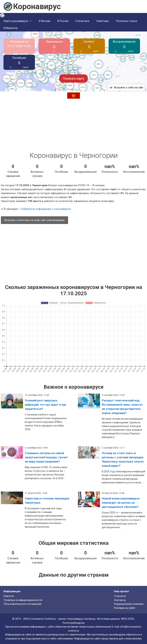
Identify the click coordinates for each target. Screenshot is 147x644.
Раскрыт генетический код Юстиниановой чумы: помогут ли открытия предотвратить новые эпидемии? (122, 407)
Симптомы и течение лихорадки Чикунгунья (47, 501)
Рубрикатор (11, 28)
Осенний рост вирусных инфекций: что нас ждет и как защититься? (45, 405)
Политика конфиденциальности (23, 600)
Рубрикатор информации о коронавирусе (46, 209)
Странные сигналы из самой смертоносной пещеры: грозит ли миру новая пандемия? (46, 457)
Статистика (82, 21)
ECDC (131, 619)
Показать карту (73, 78)
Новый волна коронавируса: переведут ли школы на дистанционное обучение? (121, 503)
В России (63, 21)
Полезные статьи (126, 21)
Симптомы (103, 21)
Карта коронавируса (19, 21)
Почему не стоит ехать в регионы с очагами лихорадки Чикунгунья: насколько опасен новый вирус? (123, 459)
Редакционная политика (129, 604)
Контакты (120, 600)
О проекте (120, 596)
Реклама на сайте (125, 608)
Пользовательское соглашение (23, 604)
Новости (9, 596)
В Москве (45, 21)
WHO (124, 619)
